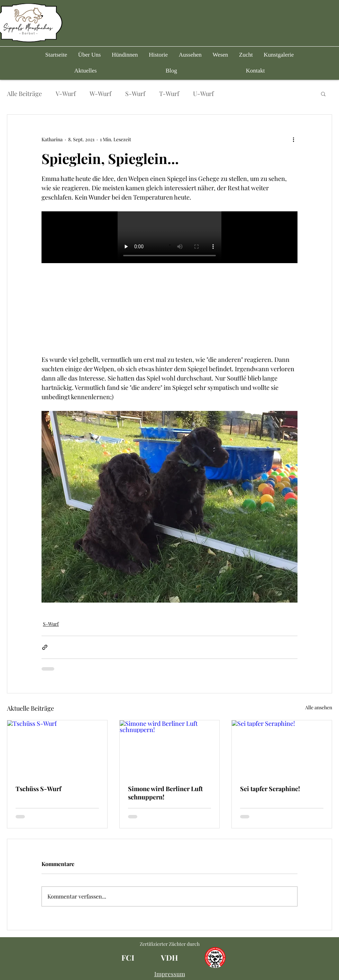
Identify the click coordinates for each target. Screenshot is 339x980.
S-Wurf (135, 94)
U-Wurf (203, 94)
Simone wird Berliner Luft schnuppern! (165, 793)
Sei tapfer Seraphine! (270, 789)
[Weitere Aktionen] (293, 140)
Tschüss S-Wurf (38, 789)
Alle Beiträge (24, 94)
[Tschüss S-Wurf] (57, 748)
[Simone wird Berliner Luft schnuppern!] (170, 748)
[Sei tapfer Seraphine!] (282, 748)
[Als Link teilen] (45, 647)
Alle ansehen (319, 707)
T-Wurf (169, 94)
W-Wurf (100, 94)
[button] (125, 55)
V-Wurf (66, 94)
